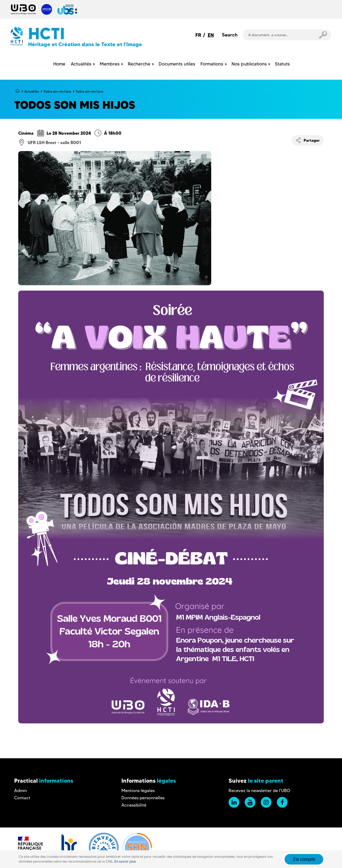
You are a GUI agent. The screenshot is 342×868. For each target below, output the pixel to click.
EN (211, 35)
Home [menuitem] (59, 64)
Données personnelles (143, 798)
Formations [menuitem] (212, 64)
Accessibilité (134, 805)
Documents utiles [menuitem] (177, 64)
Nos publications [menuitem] (249, 64)
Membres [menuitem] (110, 64)
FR (198, 35)
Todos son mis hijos (57, 91)
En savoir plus (125, 861)
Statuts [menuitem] (282, 64)
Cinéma (26, 133)
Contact (22, 798)
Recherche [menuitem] (139, 64)
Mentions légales (138, 791)
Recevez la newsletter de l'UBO (259, 791)
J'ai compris (304, 859)
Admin (21, 791)
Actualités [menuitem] (81, 64)
